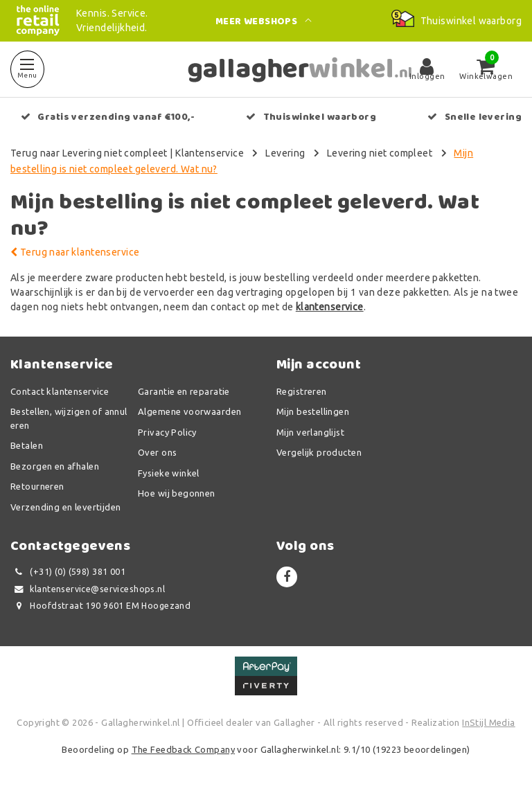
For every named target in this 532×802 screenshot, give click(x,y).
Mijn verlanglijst (310, 432)
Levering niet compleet (380, 153)
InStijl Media (488, 722)
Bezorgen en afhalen (55, 466)
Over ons (157, 452)
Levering (285, 153)
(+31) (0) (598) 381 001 (68, 572)
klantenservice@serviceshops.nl (88, 589)
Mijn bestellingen (313, 411)
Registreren (302, 391)
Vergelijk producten (319, 452)
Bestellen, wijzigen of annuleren (69, 418)
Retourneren (37, 486)
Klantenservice (210, 153)
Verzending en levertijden (66, 507)
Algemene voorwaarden (189, 411)
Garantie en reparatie (184, 391)
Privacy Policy (167, 432)
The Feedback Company (183, 749)
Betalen (27, 445)
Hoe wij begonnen (177, 493)
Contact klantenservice (60, 391)
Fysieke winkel (169, 473)
